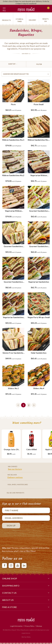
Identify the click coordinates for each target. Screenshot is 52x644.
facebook (5, 566)
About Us (26, 600)
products (6, 20)
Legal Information (16, 626)
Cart (47, 9)
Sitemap (39, 626)
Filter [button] (39, 64)
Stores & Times (19, 20)
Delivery (32, 20)
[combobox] (13, 64)
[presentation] (23, 537)
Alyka (28, 637)
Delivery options (15, 477)
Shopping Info (26, 586)
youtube (18, 566)
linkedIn (24, 566)
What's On (45, 20)
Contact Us (26, 593)
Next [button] (34, 405)
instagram (11, 566)
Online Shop (26, 578)
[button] (10, 9)
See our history (15, 469)
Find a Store (26, 607)
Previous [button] (18, 405)
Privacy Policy (29, 626)
